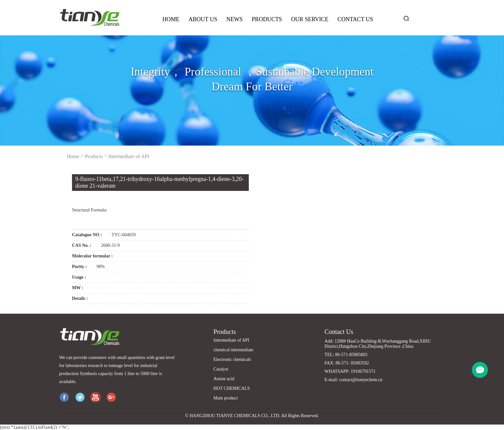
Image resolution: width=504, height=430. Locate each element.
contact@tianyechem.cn (361, 380)
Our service (310, 19)
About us (203, 19)
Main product (226, 398)
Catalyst (221, 369)
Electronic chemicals (232, 359)
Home (171, 19)
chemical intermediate (233, 350)
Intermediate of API (129, 156)
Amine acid (224, 379)
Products (267, 19)
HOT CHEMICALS (232, 388)
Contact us (355, 19)
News (234, 19)
